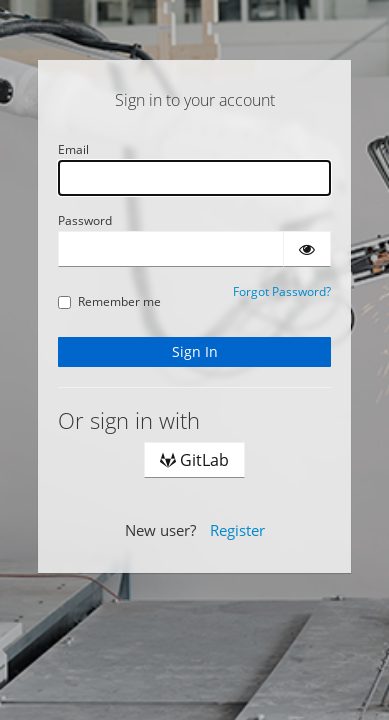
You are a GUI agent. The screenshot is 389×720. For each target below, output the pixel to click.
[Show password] (307, 249)
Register (237, 530)
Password (85, 220)
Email (73, 149)
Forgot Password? (282, 291)
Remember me (109, 301)
